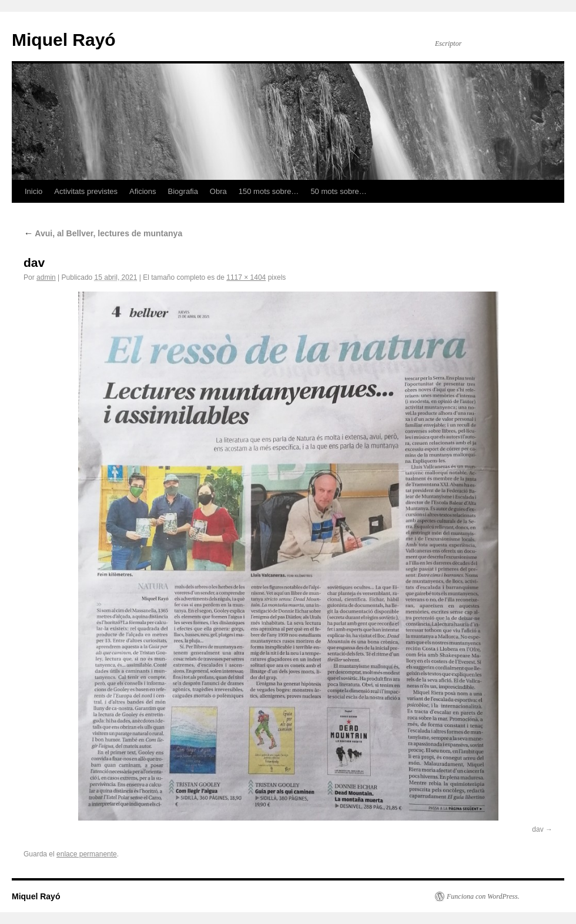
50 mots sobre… (338, 191)
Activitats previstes (86, 191)
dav (538, 829)
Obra (218, 191)
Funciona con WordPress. (483, 896)
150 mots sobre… (269, 191)
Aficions (143, 191)
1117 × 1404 (246, 277)
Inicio (34, 191)
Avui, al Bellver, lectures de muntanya (103, 233)
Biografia (183, 191)
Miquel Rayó (64, 40)
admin (46, 277)
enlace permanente (87, 854)
